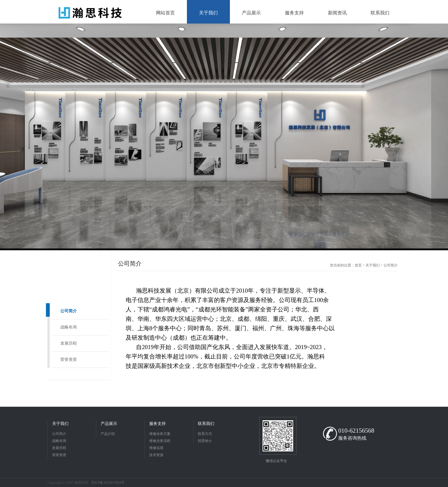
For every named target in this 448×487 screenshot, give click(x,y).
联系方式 (205, 434)
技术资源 (156, 455)
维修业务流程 (160, 441)
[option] (224, 137)
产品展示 (109, 424)
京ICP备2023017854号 (108, 483)
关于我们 (373, 265)
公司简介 (69, 311)
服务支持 (157, 424)
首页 (358, 265)
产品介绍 (108, 434)
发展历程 (69, 343)
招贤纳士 (205, 441)
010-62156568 (356, 431)
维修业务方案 (160, 434)
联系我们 (206, 424)
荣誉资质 (69, 360)
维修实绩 (156, 448)
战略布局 (69, 327)
